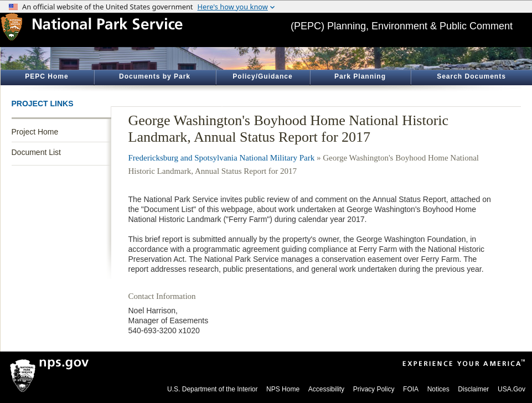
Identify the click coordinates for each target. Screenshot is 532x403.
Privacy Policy (374, 389)
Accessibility (326, 389)
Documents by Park (155, 76)
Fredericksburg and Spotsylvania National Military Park (222, 158)
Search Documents (471, 76)
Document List (36, 152)
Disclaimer (473, 389)
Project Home (35, 132)
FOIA (411, 389)
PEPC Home (47, 76)
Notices (438, 389)
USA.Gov (512, 389)
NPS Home (283, 389)
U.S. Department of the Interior (212, 389)
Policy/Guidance (262, 76)
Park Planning (360, 76)
